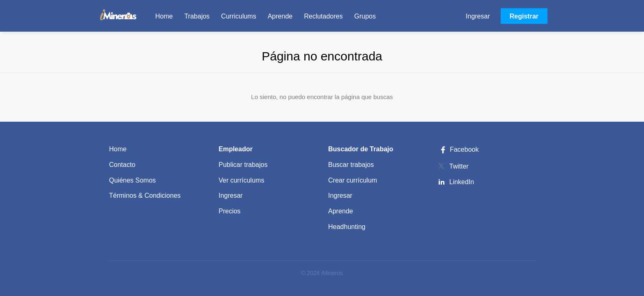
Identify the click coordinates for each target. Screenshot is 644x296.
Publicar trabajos (243, 165)
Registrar (524, 16)
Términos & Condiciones (145, 195)
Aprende (341, 211)
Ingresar (478, 16)
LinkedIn (462, 182)
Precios (229, 211)
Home (118, 149)
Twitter (459, 166)
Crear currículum (353, 180)
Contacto (122, 165)
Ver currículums (241, 180)
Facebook (458, 149)
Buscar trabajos (351, 165)
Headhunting (347, 227)
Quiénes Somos (133, 180)
